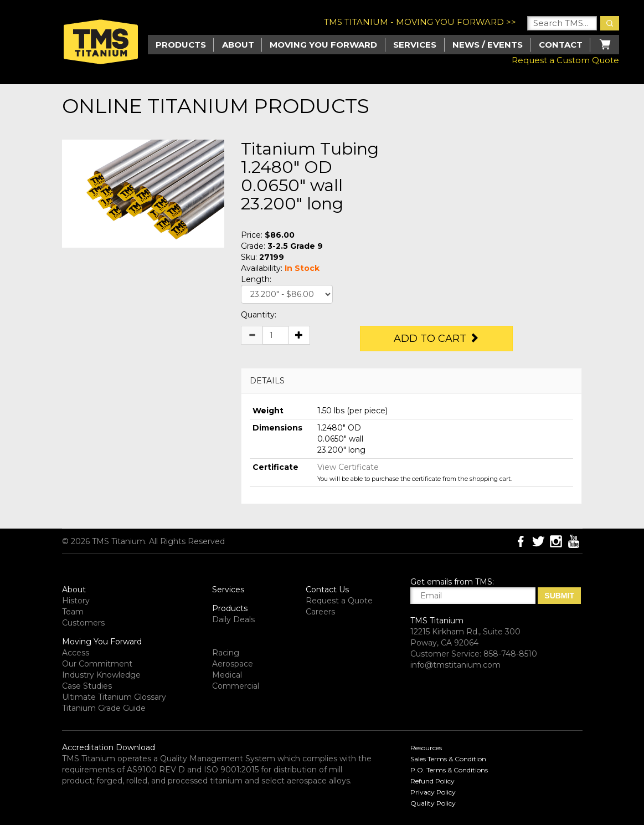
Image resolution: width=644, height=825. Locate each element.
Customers (83, 623)
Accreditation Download (109, 747)
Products (230, 608)
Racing (226, 653)
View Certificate (348, 467)
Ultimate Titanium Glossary (114, 697)
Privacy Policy (433, 792)
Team (73, 612)
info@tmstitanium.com (455, 665)
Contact (561, 45)
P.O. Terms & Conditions (449, 770)
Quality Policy (433, 803)
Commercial (236, 686)
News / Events (488, 45)
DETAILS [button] (267, 381)
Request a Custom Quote (565, 60)
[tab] (412, 381)
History (76, 601)
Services (415, 45)
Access (76, 653)
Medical (227, 675)
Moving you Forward (323, 45)
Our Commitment (97, 664)
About (238, 45)
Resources (426, 748)
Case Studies (87, 686)
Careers (320, 612)
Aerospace (233, 664)
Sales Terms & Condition (448, 759)
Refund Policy (432, 781)
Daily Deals (233, 619)
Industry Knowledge (101, 675)
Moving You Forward (102, 642)
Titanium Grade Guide (104, 708)
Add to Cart (436, 339)
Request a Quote (339, 601)
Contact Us (327, 590)
